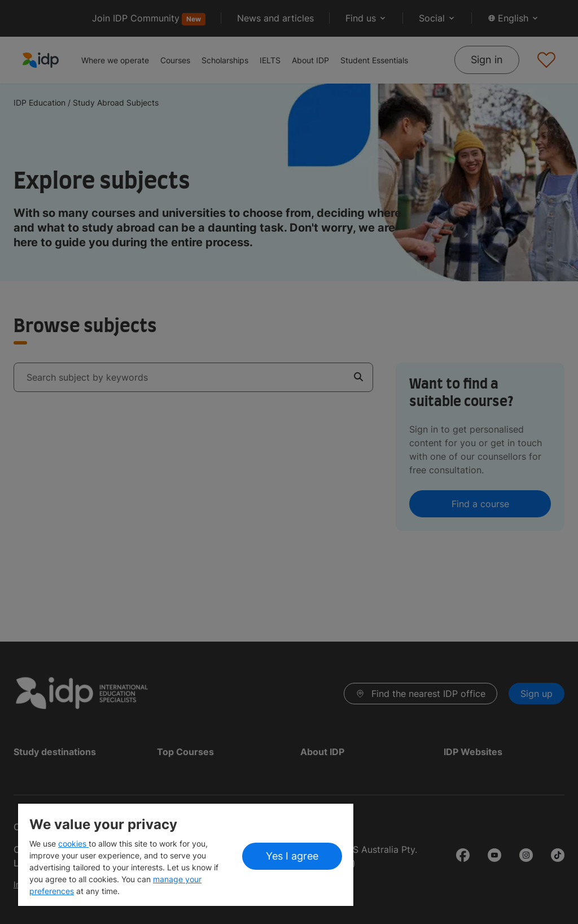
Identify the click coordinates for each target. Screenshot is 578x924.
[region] (186, 855)
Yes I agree (292, 856)
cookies (73, 844)
